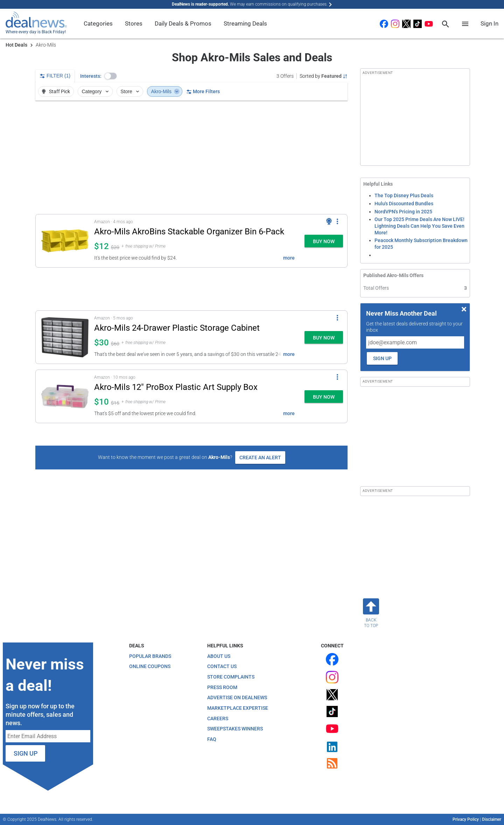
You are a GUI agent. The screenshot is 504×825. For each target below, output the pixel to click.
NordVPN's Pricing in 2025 (403, 212)
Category (96, 91)
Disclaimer (492, 819)
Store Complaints (231, 677)
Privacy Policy (466, 819)
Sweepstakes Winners (235, 729)
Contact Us (222, 666)
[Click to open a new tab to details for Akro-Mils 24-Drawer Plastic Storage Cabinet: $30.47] (65, 337)
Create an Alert (260, 458)
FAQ (212, 739)
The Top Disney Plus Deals (404, 195)
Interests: (91, 76)
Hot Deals (16, 45)
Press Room (222, 687)
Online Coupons (150, 666)
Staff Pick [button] (55, 91)
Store (130, 91)
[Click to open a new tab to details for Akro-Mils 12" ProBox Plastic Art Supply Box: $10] (65, 396)
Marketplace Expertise (238, 708)
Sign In (489, 23)
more (289, 258)
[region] (191, 157)
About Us (219, 656)
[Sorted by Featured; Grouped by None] (324, 76)
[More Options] (337, 221)
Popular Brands (150, 656)
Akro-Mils (166, 91)
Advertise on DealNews (237, 697)
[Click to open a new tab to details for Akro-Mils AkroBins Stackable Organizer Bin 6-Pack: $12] (65, 241)
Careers (218, 719)
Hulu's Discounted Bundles (404, 204)
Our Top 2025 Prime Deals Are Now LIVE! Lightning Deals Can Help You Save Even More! (419, 226)
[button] (111, 76)
